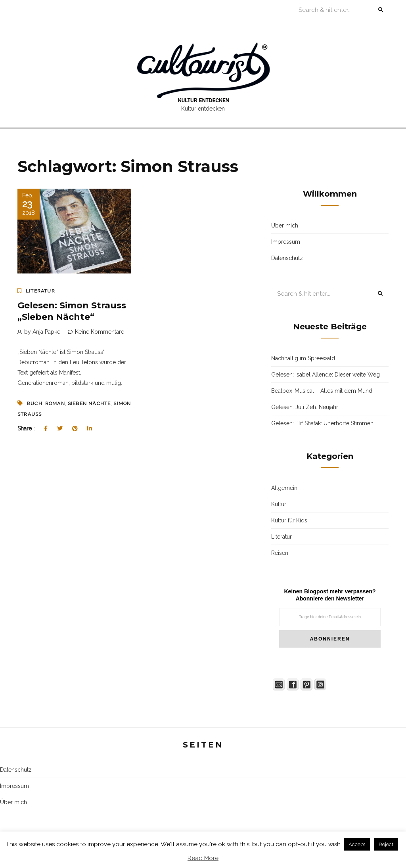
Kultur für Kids (289, 520)
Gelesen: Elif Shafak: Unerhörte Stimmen (322, 423)
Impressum (286, 242)
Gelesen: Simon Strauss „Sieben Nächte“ (72, 311)
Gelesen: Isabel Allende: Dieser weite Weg (326, 375)
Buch (35, 403)
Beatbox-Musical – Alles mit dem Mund (322, 391)
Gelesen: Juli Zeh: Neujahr (305, 407)
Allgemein (284, 488)
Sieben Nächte (89, 403)
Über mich (285, 226)
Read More (203, 858)
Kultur (279, 504)
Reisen (280, 553)
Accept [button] (357, 844)
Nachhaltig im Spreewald (303, 358)
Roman (55, 403)
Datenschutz (287, 258)
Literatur (40, 291)
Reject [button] (386, 844)
